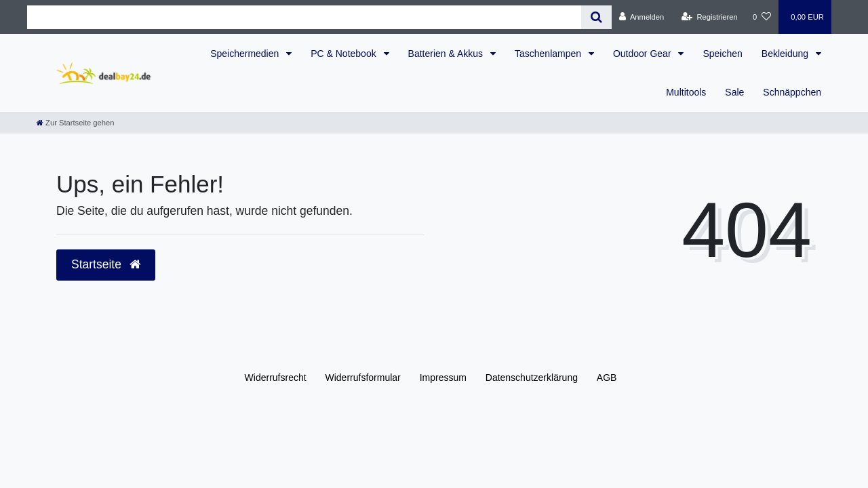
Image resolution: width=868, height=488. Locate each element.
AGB (607, 378)
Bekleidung (786, 54)
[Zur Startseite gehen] (75, 123)
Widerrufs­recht (276, 378)
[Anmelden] (642, 17)
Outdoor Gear (644, 54)
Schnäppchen (792, 92)
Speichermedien (246, 54)
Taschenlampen (549, 54)
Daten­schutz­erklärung (532, 378)
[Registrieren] (710, 17)
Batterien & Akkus (447, 54)
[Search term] (304, 17)
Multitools (686, 92)
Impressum (443, 378)
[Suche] (596, 17)
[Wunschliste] (762, 17)
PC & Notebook (344, 54)
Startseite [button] (106, 264)
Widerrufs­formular (363, 378)
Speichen (722, 54)
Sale (734, 92)
